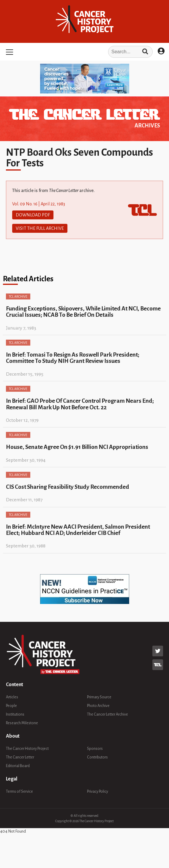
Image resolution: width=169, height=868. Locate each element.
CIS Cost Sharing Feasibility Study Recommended (68, 487)
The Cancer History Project (27, 749)
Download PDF (33, 215)
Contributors (97, 757)
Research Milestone (22, 723)
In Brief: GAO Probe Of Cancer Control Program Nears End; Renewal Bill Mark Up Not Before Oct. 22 (80, 404)
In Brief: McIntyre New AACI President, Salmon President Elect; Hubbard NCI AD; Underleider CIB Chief (78, 530)
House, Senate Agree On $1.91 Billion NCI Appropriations (77, 447)
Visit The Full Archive (40, 228)
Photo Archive (98, 706)
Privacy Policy (98, 791)
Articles (12, 697)
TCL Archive (18, 296)
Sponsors (95, 749)
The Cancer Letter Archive (108, 714)
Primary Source (99, 697)
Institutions (15, 714)
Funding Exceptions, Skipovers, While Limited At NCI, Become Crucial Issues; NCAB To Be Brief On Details (83, 312)
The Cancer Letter (20, 757)
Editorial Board (18, 766)
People (11, 706)
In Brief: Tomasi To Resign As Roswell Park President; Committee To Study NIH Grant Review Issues (73, 358)
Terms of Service (19, 791)
